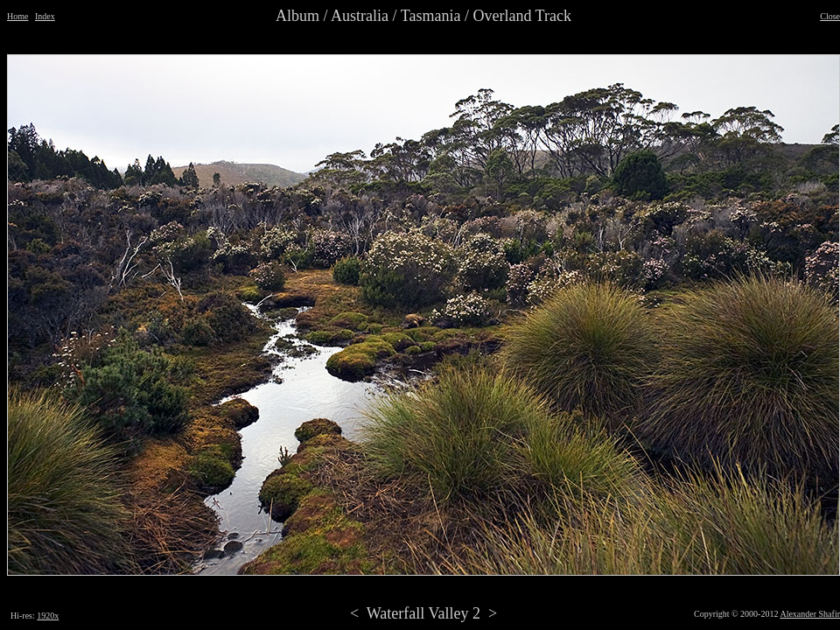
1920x (48, 616)
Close (830, 16)
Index (45, 16)
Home (17, 16)
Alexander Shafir (810, 614)
